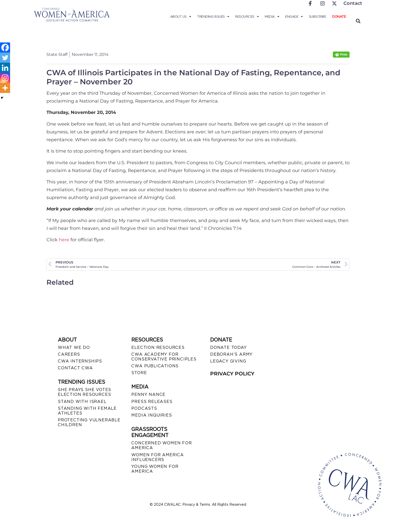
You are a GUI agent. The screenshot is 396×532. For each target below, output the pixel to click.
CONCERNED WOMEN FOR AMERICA (162, 445)
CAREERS (69, 354)
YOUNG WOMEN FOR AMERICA (155, 469)
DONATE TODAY (228, 347)
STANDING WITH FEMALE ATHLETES (87, 411)
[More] (5, 88)
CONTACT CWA (75, 368)
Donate (339, 17)
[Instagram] (5, 78)
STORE (139, 373)
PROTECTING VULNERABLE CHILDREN (89, 422)
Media (272, 17)
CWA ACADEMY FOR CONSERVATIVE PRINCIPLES (164, 357)
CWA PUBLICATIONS (155, 366)
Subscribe (318, 17)
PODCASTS (144, 408)
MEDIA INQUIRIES (152, 415)
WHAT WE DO (74, 347)
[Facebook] (5, 47)
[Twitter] (5, 58)
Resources (247, 17)
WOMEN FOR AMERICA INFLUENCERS (158, 457)
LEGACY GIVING (228, 361)
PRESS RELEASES (152, 402)
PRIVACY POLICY (232, 374)
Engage (294, 17)
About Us (181, 17)
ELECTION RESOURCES (158, 347)
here (65, 240)
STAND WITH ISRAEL (82, 402)
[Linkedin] (5, 68)
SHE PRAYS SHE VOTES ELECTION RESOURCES (84, 392)
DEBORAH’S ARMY (231, 354)
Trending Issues (213, 17)
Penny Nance (148, 394)
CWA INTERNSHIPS (80, 361)
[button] (358, 21)
